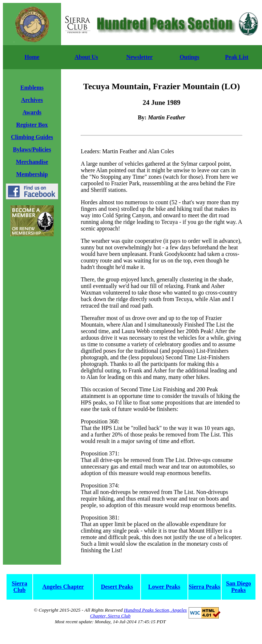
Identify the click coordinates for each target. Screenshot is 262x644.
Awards (32, 112)
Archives (32, 100)
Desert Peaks (117, 587)
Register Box (32, 125)
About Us (86, 57)
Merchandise (32, 162)
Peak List (237, 57)
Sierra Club (19, 587)
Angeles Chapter (63, 587)
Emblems (32, 88)
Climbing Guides (32, 137)
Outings (189, 57)
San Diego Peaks (239, 587)
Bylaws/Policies (32, 149)
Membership (32, 174)
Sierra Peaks (204, 587)
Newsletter (139, 57)
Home (32, 57)
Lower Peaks (164, 587)
